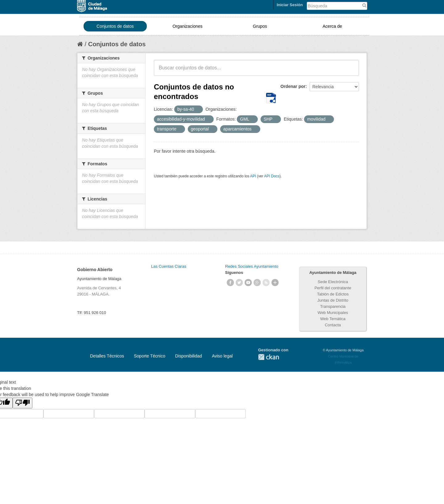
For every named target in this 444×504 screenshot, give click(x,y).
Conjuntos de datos (115, 26)
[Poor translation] (23, 403)
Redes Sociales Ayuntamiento (252, 266)
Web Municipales (333, 313)
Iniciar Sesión (290, 5)
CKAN (269, 357)
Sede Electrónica (333, 282)
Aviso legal (222, 356)
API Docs (272, 176)
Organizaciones (188, 26)
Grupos (260, 26)
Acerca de (332, 26)
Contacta (333, 325)
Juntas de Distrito (333, 300)
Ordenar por (293, 86)
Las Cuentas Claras (169, 266)
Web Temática (333, 319)
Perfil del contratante (333, 288)
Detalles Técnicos (107, 356)
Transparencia (333, 306)
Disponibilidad (189, 356)
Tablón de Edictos (333, 294)
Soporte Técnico (150, 356)
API (253, 176)
